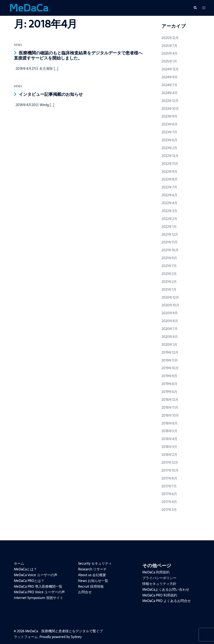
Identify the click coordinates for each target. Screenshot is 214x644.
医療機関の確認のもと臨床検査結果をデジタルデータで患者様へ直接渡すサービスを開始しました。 (78, 55)
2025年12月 (170, 38)
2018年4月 (170, 439)
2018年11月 (170, 407)
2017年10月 (170, 470)
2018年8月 (170, 423)
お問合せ (85, 592)
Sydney (76, 637)
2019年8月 (170, 384)
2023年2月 (169, 148)
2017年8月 (169, 478)
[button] (195, 8)
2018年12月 (170, 400)
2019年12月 (170, 352)
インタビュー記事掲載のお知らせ (51, 94)
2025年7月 (170, 46)
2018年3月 (169, 447)
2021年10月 (170, 250)
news (18, 45)
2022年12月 (170, 156)
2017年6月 (169, 494)
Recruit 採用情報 (91, 586)
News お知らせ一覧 (93, 581)
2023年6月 (170, 140)
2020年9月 (170, 313)
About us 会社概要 (92, 575)
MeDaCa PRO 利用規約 (160, 595)
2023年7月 (169, 132)
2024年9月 (170, 77)
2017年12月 (170, 462)
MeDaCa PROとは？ (29, 581)
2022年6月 (170, 195)
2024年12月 (170, 69)
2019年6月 (169, 392)
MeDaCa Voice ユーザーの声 (36, 575)
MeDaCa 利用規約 (156, 572)
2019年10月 (170, 368)
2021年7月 (169, 266)
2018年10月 (170, 415)
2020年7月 (170, 329)
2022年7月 (169, 187)
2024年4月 (170, 93)
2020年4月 (170, 337)
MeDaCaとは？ (25, 569)
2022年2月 (169, 219)
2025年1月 (169, 61)
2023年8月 (170, 124)
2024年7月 (170, 85)
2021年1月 (169, 289)
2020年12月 (170, 297)
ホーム (19, 563)
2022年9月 (170, 172)
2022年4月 (170, 203)
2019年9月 (169, 376)
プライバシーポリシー (159, 578)
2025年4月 (170, 53)
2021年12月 (170, 234)
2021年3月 (169, 274)
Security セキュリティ (95, 563)
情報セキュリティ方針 (159, 584)
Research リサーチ (92, 569)
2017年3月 (169, 510)
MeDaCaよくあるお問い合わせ (166, 589)
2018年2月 (169, 455)
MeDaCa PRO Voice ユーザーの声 (39, 592)
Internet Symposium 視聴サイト (39, 598)
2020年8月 (170, 321)
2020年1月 (169, 345)
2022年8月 (170, 179)
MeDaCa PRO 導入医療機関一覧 (38, 586)
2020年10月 (170, 305)
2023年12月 (170, 101)
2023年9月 (170, 116)
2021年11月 (170, 242)
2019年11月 (170, 360)
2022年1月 (169, 227)
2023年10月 (170, 109)
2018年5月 (170, 431)
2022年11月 (170, 164)
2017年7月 (169, 486)
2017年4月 (169, 502)
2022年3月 (169, 211)
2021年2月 (169, 282)
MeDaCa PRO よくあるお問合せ (167, 601)
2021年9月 (169, 258)
